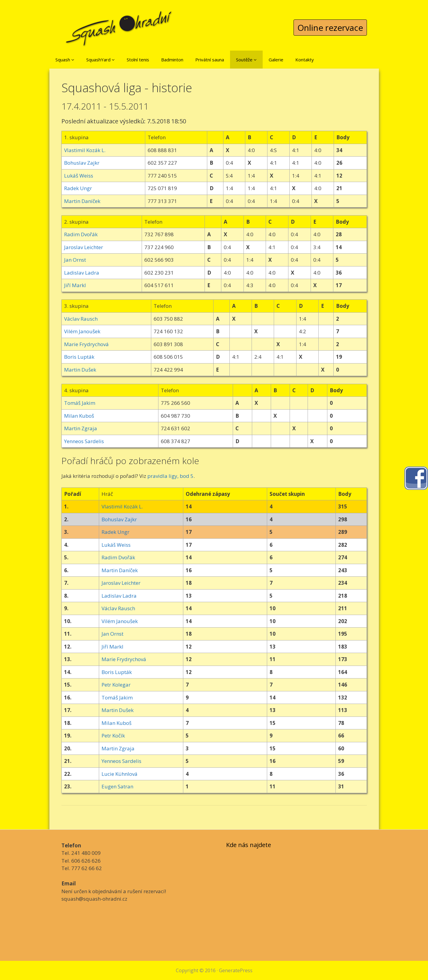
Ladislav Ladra (82, 273)
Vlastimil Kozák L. (85, 150)
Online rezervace (330, 28)
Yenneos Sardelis (84, 441)
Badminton (172, 60)
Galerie (276, 60)
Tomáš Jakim (80, 403)
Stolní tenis (138, 60)
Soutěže (246, 60)
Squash (65, 60)
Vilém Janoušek (82, 331)
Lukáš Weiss (79, 176)
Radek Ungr (78, 188)
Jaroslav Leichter (84, 247)
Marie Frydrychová (86, 344)
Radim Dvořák (81, 234)
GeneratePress (236, 970)
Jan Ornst (75, 260)
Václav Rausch (81, 319)
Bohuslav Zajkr (82, 163)
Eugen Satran (117, 786)
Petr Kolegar (116, 685)
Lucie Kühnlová (120, 774)
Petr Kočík (113, 736)
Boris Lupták (79, 357)
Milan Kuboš (79, 416)
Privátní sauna (210, 60)
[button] (73, 60)
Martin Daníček (82, 201)
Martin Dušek (80, 370)
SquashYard (100, 60)
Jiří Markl (75, 285)
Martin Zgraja (81, 428)
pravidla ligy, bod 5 (170, 476)
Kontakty (305, 60)
